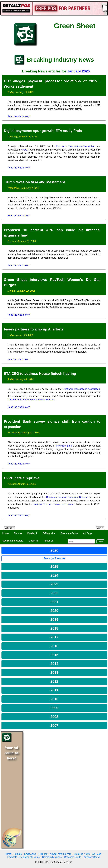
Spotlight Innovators (13, 541)
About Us (49, 541)
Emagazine (30, 854)
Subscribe (9, 528)
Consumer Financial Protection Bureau (66, 497)
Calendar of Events (30, 857)
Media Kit (33, 541)
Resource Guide (69, 533)
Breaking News (82, 854)
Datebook (32, 533)
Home (6, 533)
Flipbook (43, 854)
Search (100, 541)
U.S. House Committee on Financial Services (31, 400)
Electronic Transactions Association (76, 146)
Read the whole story (19, 116)
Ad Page (88, 533)
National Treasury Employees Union (53, 504)
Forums (18, 533)
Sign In (100, 528)
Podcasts (12, 857)
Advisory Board (92, 857)
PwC (25, 150)
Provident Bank (64, 446)
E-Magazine (49, 533)
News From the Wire (61, 854)
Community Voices (52, 857)
